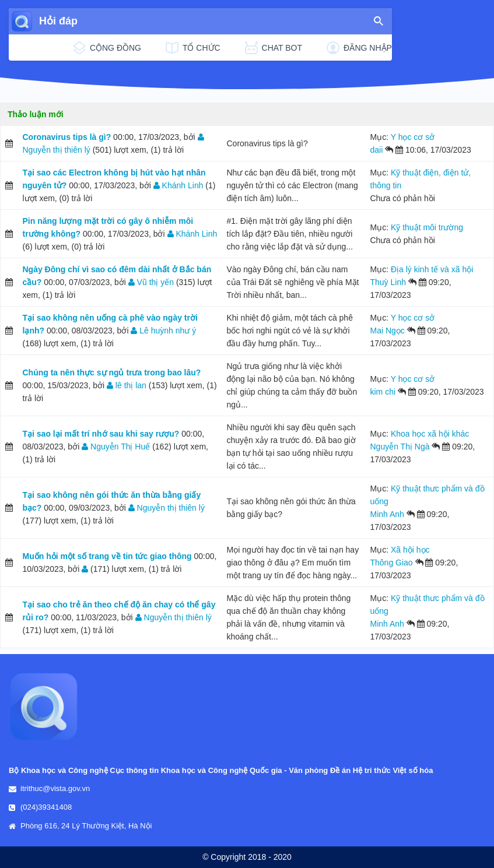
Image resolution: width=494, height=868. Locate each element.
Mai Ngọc (388, 331)
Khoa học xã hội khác (430, 434)
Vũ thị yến (151, 282)
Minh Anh (387, 514)
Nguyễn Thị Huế (116, 447)
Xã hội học (410, 550)
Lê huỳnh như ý (163, 331)
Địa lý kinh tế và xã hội (432, 269)
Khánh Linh (178, 185)
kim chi (383, 392)
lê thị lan (127, 385)
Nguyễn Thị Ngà (400, 447)
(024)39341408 (46, 807)
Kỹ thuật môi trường (427, 227)
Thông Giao (392, 563)
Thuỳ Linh (388, 282)
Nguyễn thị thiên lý (167, 508)
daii (377, 150)
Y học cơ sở (413, 137)
